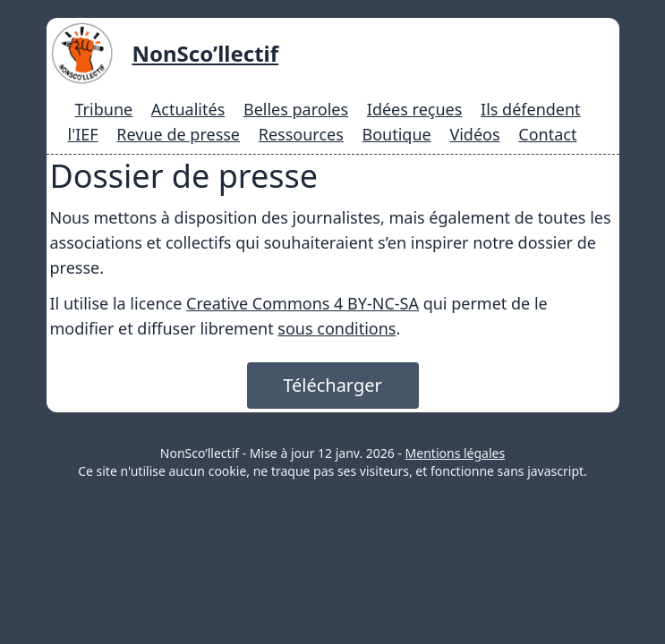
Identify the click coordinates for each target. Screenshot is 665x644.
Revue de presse (178, 134)
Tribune (104, 109)
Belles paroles (296, 109)
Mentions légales (456, 453)
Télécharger (332, 385)
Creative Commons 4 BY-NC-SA (303, 303)
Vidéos (474, 134)
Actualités (188, 109)
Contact (547, 134)
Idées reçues (415, 109)
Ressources (301, 134)
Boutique (397, 134)
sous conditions (337, 328)
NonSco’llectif (206, 53)
